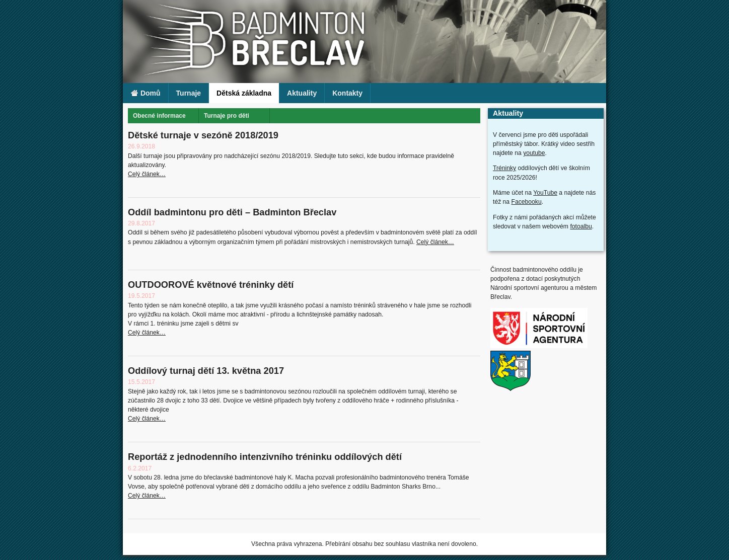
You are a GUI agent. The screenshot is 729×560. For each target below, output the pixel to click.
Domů (145, 93)
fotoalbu (581, 226)
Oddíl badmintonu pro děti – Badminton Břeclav (232, 212)
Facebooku (527, 202)
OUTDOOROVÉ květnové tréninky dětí (211, 285)
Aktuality (302, 93)
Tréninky (504, 168)
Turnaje (189, 93)
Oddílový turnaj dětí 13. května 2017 (206, 371)
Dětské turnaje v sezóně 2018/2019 (203, 135)
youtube (534, 153)
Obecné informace (159, 116)
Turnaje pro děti (227, 116)
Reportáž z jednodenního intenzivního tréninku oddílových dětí (265, 457)
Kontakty (347, 93)
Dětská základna (244, 93)
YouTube (545, 193)
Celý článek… (147, 174)
